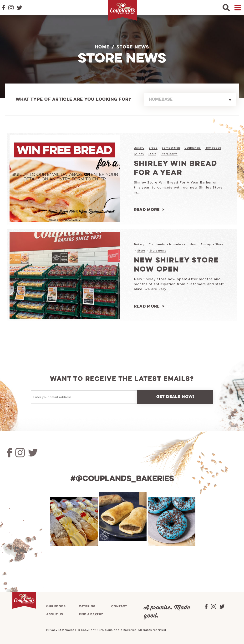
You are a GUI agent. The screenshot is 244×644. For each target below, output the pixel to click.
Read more (147, 209)
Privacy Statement (60, 629)
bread (153, 148)
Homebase (213, 148)
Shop (219, 244)
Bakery (139, 148)
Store (152, 154)
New (193, 244)
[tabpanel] (73, 521)
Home (102, 47)
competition (171, 148)
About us (55, 614)
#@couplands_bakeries (122, 478)
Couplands (193, 148)
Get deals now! (175, 396)
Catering (87, 606)
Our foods (56, 606)
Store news (169, 154)
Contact (119, 606)
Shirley (139, 154)
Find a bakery (91, 614)
